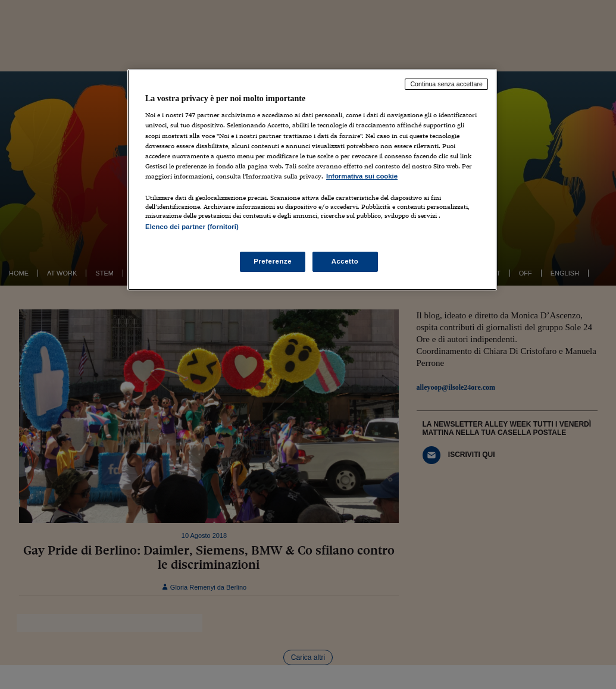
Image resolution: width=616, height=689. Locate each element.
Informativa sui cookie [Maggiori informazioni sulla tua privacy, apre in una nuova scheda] (362, 176)
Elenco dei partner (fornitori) (192, 227)
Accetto (345, 261)
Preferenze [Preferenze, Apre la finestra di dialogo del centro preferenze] (273, 261)
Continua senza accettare (446, 84)
